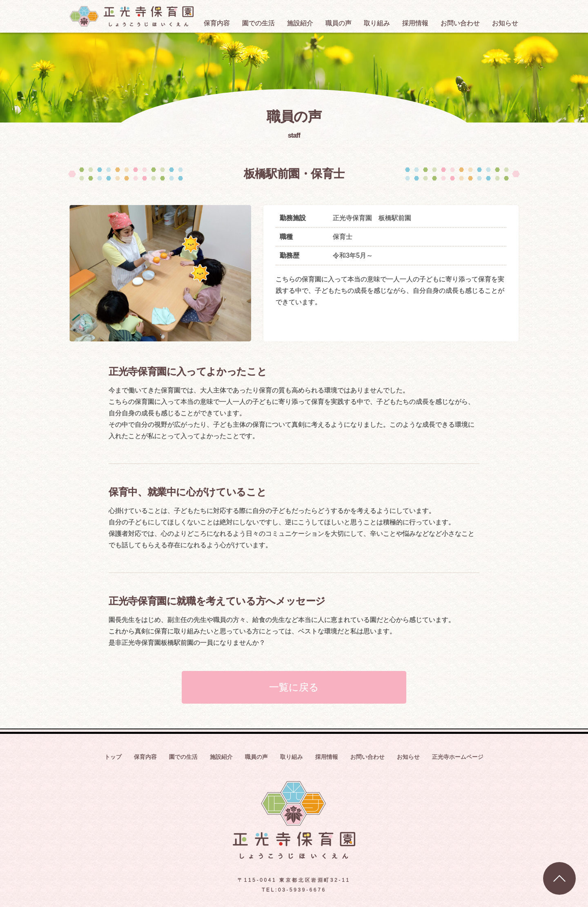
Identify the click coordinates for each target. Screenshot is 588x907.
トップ (113, 757)
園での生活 (183, 757)
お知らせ (408, 757)
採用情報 (327, 757)
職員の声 (256, 757)
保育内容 (145, 757)
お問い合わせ (367, 757)
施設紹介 (221, 757)
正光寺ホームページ (458, 757)
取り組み (292, 757)
